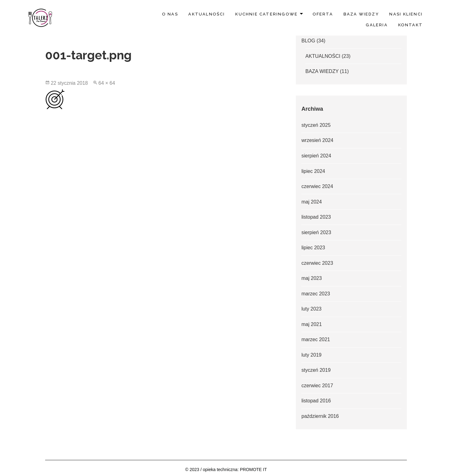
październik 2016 (320, 416)
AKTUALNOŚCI (207, 14)
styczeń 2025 (316, 125)
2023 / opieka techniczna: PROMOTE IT (228, 470)
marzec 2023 (316, 294)
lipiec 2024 (313, 171)
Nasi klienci (406, 14)
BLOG (308, 41)
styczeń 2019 (316, 370)
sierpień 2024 (316, 156)
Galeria (377, 25)
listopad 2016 (316, 401)
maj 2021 (312, 324)
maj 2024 (312, 202)
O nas (170, 14)
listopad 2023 (316, 217)
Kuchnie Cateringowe (267, 14)
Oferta (323, 14)
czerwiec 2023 (317, 263)
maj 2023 (312, 278)
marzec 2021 (316, 339)
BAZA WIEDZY (361, 14)
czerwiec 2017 (317, 386)
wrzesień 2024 (317, 140)
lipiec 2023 (313, 248)
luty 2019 (311, 355)
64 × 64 (107, 83)
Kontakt (410, 25)
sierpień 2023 (316, 232)
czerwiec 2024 (317, 186)
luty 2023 (311, 309)
